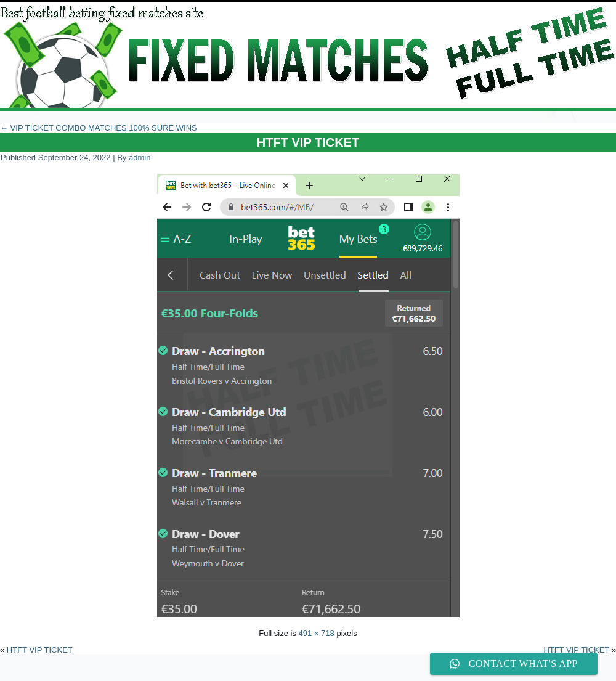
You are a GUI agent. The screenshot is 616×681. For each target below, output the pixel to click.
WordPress (262, 671)
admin (140, 157)
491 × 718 (317, 633)
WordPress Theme (317, 671)
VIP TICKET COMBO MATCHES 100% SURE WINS (99, 128)
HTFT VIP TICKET (308, 142)
